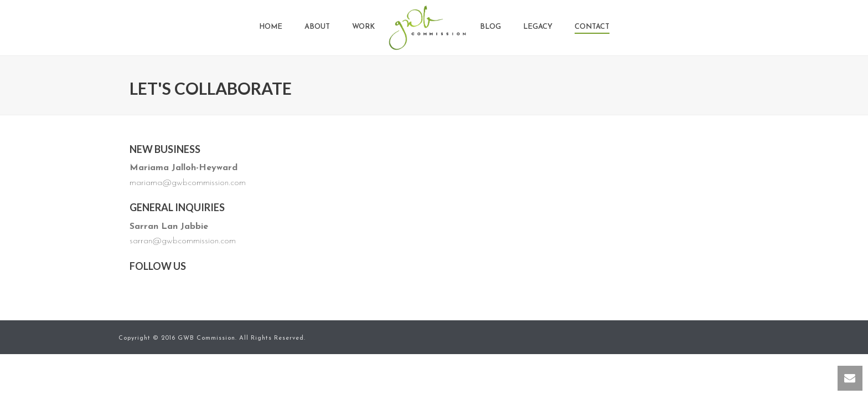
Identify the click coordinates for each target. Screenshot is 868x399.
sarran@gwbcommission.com (183, 241)
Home (271, 27)
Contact (592, 27)
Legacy (538, 27)
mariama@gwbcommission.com (188, 183)
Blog (490, 27)
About (317, 27)
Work (363, 27)
